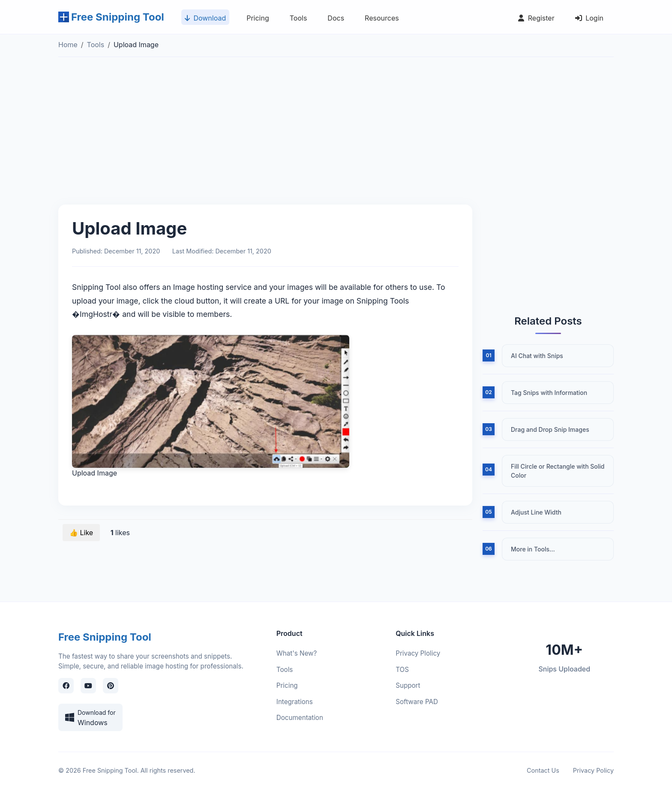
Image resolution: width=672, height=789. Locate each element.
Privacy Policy (593, 770)
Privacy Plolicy (418, 653)
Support (408, 685)
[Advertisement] (336, 138)
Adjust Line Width (536, 512)
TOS (402, 670)
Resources (380, 19)
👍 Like (81, 533)
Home (68, 45)
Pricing (256, 19)
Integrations (295, 702)
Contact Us (543, 770)
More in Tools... (533, 549)
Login (588, 19)
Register (534, 19)
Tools (297, 19)
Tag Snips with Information (549, 393)
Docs (334, 19)
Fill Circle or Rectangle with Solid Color (558, 471)
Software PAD (417, 702)
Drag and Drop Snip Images (550, 429)
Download (204, 19)
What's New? (297, 653)
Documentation (300, 718)
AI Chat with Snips (537, 356)
